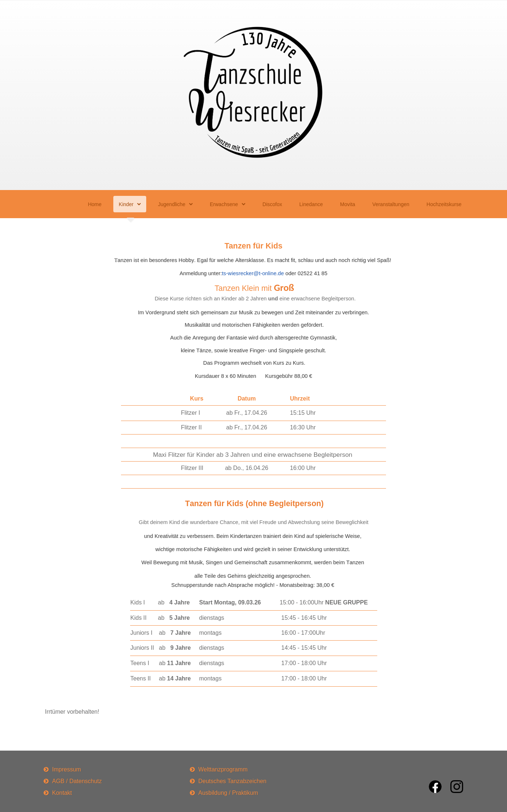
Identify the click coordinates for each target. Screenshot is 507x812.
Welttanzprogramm (223, 769)
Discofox (272, 204)
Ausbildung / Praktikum (228, 793)
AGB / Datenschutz (77, 781)
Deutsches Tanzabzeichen (233, 781)
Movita (347, 204)
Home (94, 204)
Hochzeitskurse (444, 204)
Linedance (311, 204)
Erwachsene (224, 204)
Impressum (67, 769)
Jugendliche (172, 204)
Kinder (126, 204)
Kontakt (62, 793)
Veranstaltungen (391, 204)
